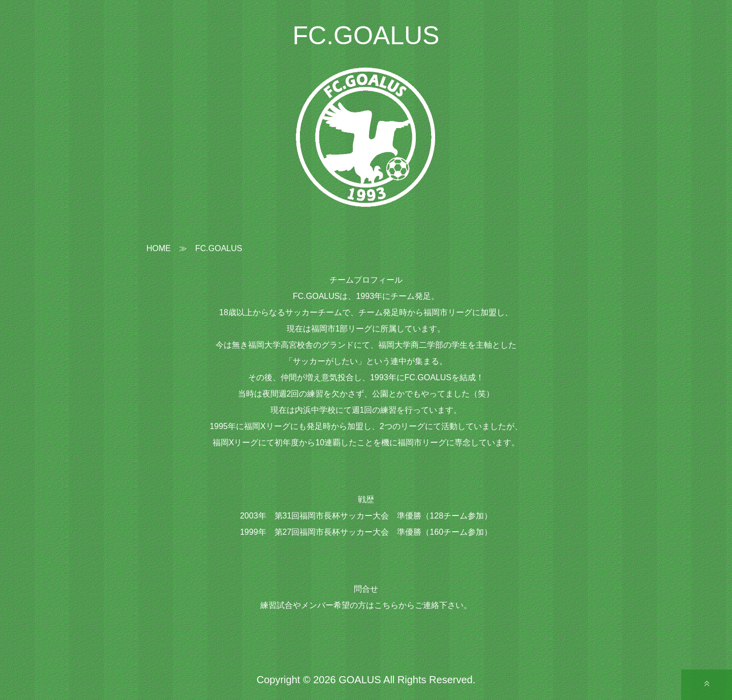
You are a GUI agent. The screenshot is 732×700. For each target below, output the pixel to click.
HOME (159, 248)
